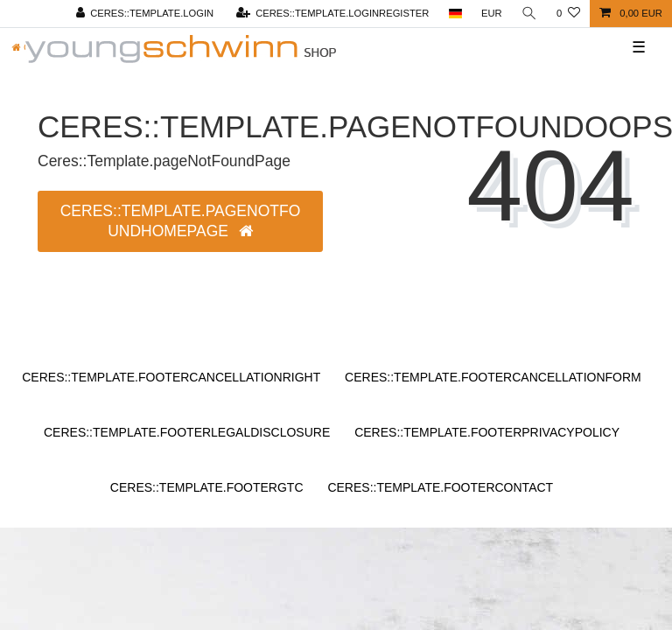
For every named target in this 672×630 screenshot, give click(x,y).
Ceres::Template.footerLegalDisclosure (187, 432)
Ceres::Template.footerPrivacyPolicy (487, 432)
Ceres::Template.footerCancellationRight (171, 377)
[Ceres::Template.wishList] (568, 14)
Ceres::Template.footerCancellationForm (493, 377)
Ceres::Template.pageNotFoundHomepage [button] (181, 221)
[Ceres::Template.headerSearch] (529, 14)
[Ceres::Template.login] (144, 14)
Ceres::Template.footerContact (440, 487)
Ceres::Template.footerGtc (207, 487)
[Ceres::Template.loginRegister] (332, 14)
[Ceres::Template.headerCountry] (455, 14)
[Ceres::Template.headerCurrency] (492, 14)
